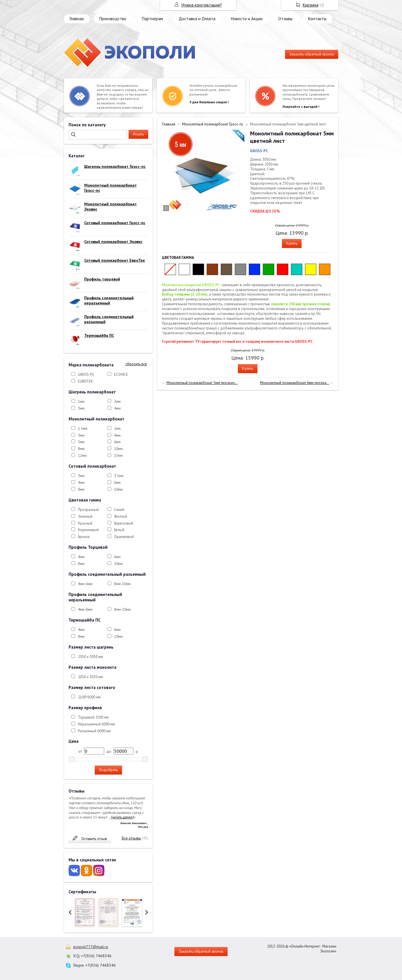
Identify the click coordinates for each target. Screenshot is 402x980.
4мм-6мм (85, 584)
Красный (85, 523)
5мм (81, 442)
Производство (113, 19)
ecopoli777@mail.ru (91, 947)
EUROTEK (85, 381)
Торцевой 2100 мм (93, 717)
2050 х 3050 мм (90, 657)
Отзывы (285, 19)
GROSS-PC (86, 375)
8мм (81, 449)
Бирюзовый (124, 523)
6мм (117, 442)
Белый (119, 530)
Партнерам (152, 19)
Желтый (121, 516)
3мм (81, 408)
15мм (118, 456)
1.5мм (83, 429)
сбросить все (136, 364)
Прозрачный (88, 510)
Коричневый (88, 530)
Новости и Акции (247, 19)
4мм (117, 408)
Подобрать (108, 770)
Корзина (311, 5)
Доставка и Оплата (197, 19)
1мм (81, 402)
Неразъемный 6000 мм (96, 724)
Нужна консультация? (202, 5)
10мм (118, 449)
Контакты (317, 19)
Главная (77, 19)
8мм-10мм (122, 584)
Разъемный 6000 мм (94, 731)
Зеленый (85, 516)
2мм (117, 402)
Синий (119, 510)
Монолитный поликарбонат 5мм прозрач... (202, 383)
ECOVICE (121, 375)
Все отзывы (131, 838)
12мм (82, 456)
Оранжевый (124, 537)
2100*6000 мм (89, 697)
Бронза (84, 537)
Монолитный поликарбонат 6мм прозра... (295, 383)
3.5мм (119, 476)
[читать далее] (122, 817)
